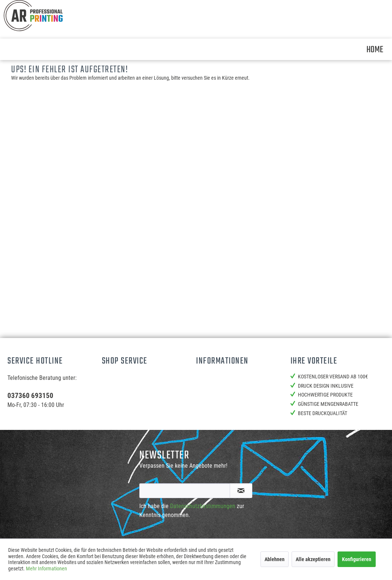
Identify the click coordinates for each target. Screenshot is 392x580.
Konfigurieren (357, 559)
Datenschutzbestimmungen (203, 506)
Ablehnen (275, 559)
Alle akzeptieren (313, 559)
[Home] (375, 49)
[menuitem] (375, 49)
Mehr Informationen (46, 569)
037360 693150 (30, 396)
